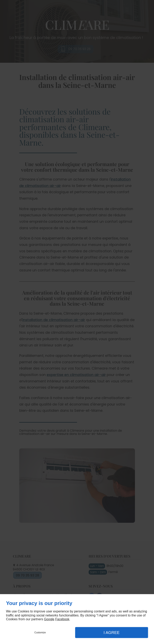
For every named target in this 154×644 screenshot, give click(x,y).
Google (49, 619)
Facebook (62, 619)
